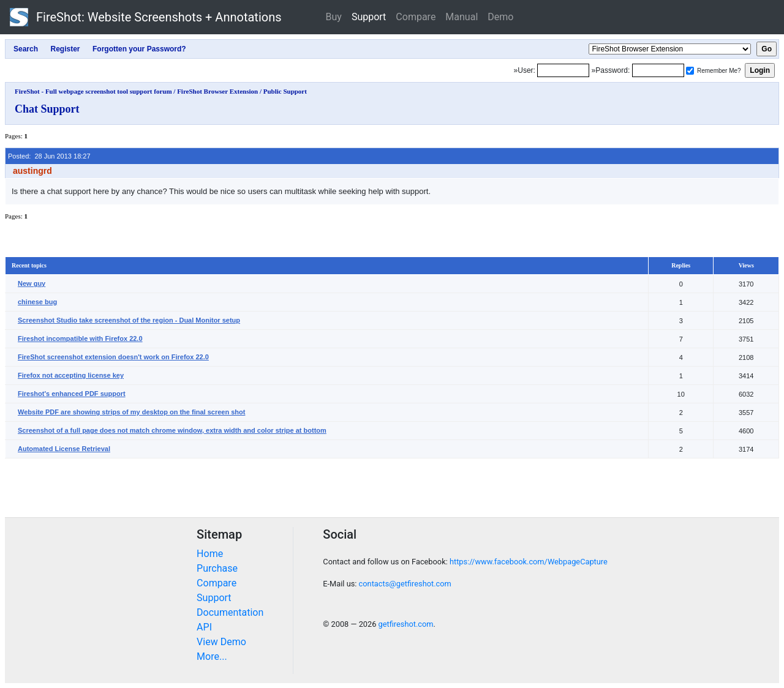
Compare (416, 17)
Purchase (217, 568)
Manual (462, 17)
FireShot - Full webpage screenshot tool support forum (93, 91)
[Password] (658, 70)
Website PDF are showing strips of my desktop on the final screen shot (131, 412)
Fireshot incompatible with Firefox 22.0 (80, 338)
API (204, 627)
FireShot (146, 17)
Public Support (285, 91)
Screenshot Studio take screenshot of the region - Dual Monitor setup (129, 320)
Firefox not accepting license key (71, 375)
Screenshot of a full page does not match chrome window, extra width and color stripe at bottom (172, 430)
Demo (500, 17)
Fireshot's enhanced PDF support (72, 394)
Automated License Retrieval (64, 449)
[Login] (563, 70)
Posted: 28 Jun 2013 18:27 (49, 156)
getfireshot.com (406, 624)
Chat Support (47, 109)
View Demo (221, 642)
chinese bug (37, 302)
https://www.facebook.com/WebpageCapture (529, 562)
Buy (334, 17)
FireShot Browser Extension (217, 91)
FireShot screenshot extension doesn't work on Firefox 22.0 (113, 357)
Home (210, 554)
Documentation (230, 612)
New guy (32, 283)
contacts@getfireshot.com (405, 584)
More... (212, 656)
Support (369, 17)
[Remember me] (690, 71)
